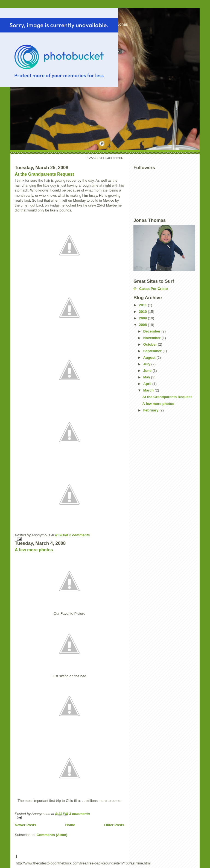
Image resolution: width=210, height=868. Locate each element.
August (150, 358)
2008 (143, 325)
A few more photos (34, 550)
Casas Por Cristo (154, 289)
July (147, 364)
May (147, 377)
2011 (143, 305)
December (152, 331)
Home (70, 825)
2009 (143, 318)
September (153, 351)
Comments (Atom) (52, 835)
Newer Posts (25, 825)
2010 (143, 312)
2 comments (80, 535)
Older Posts (114, 825)
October (151, 344)
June (148, 371)
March (149, 390)
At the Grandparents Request (44, 174)
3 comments (80, 814)
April (148, 384)
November (152, 338)
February (151, 410)
